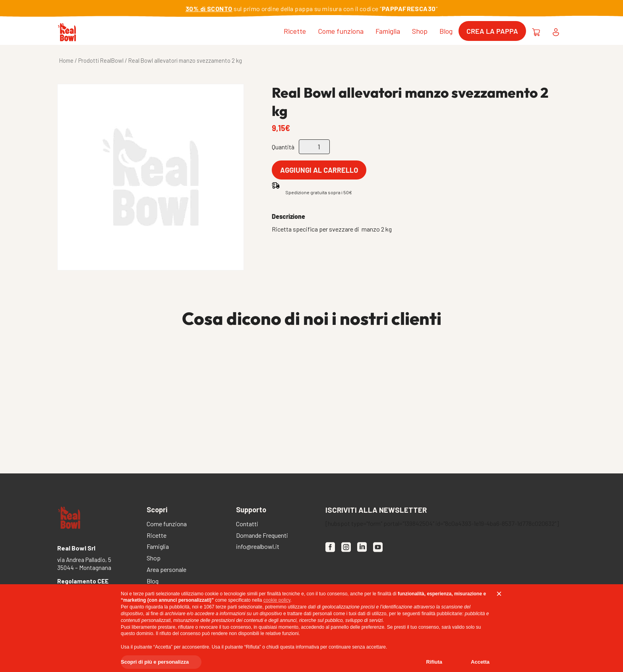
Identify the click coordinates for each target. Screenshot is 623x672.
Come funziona (341, 31)
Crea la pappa (492, 31)
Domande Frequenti (262, 536)
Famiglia (388, 31)
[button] (499, 594)
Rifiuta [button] (434, 662)
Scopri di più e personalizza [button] (155, 662)
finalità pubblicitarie (442, 614)
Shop (420, 31)
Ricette (295, 31)
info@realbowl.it (258, 547)
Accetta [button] (480, 662)
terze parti (226, 607)
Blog (446, 31)
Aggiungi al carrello (319, 170)
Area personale (166, 570)
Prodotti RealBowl (101, 60)
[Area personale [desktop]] (556, 31)
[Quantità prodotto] (314, 147)
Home (66, 60)
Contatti (247, 524)
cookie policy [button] (277, 600)
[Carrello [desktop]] (536, 31)
